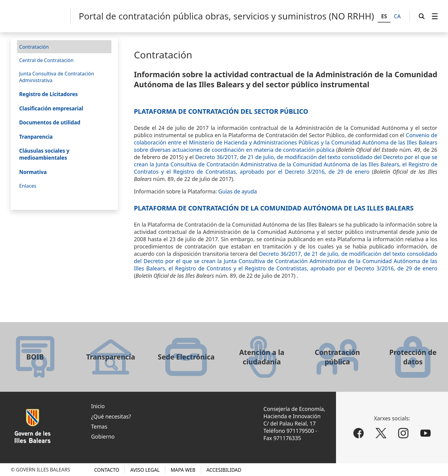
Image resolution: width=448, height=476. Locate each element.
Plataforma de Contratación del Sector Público (221, 111)
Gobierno (103, 436)
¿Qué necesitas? (111, 416)
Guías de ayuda (238, 191)
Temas (99, 426)
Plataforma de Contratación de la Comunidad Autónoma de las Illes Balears (274, 208)
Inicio (98, 406)
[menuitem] (435, 16)
